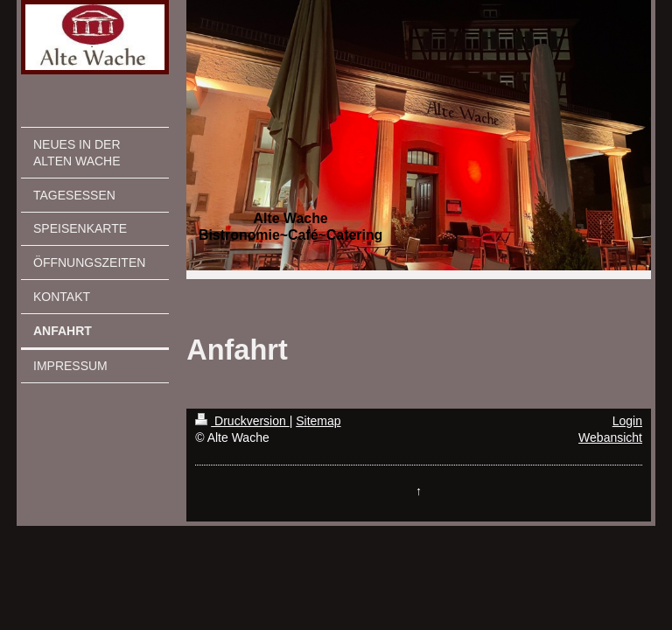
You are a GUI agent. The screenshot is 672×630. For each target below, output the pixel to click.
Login (627, 421)
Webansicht (610, 437)
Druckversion (242, 421)
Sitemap (318, 421)
